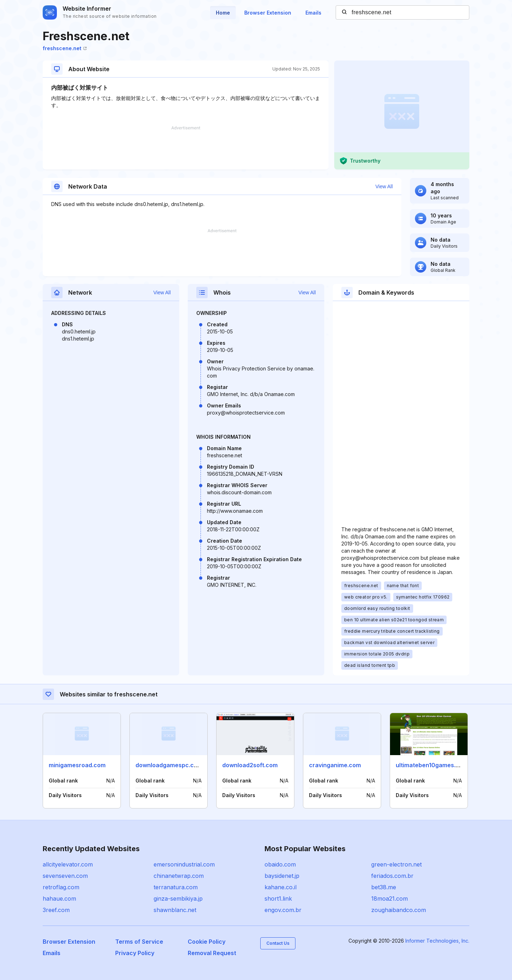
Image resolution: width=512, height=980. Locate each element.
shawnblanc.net (175, 910)
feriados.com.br (392, 876)
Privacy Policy (135, 953)
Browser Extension (268, 13)
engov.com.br (283, 910)
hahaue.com (59, 899)
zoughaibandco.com (399, 910)
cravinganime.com (335, 765)
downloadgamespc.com (169, 765)
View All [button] (384, 186)
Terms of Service (139, 942)
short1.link (278, 899)
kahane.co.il (281, 887)
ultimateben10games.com (432, 765)
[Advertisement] (186, 148)
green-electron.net (396, 864)
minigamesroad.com (77, 765)
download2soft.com (250, 765)
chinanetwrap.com (179, 876)
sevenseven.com (65, 876)
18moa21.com (390, 899)
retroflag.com (61, 887)
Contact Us (278, 943)
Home (223, 13)
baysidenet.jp (282, 876)
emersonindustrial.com (184, 864)
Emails (313, 13)
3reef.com (56, 910)
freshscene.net (65, 48)
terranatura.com (176, 887)
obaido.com (280, 864)
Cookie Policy (207, 942)
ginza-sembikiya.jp (178, 899)
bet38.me (384, 887)
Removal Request (212, 953)
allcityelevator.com (68, 864)
